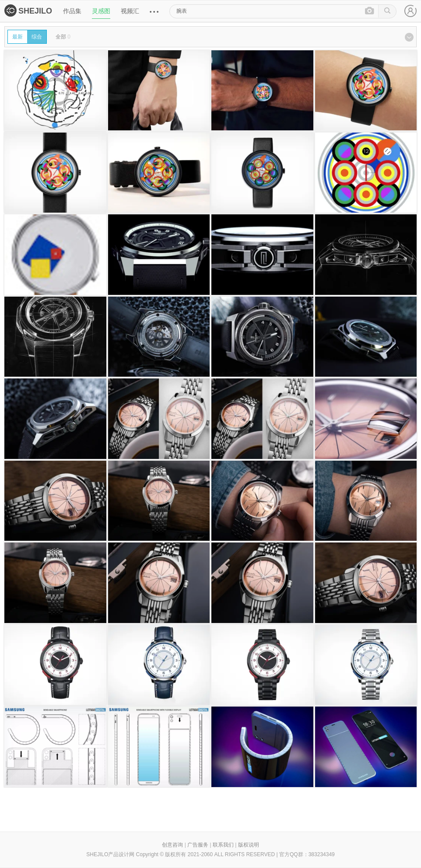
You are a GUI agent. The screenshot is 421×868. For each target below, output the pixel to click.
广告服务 (198, 845)
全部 (63, 37)
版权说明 (249, 845)
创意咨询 (172, 845)
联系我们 (223, 845)
